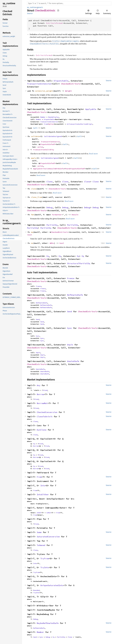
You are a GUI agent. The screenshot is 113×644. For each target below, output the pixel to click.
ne (32, 243)
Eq (48, 256)
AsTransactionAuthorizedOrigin (80, 124)
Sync (70, 328)
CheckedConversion (47, 412)
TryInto (45, 567)
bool (30, 235)
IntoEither (43, 494)
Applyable (91, 109)
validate (35, 136)
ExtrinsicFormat (55, 23)
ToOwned (41, 545)
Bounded (36, 590)
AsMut (49, 513)
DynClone (42, 430)
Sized (45, 390)
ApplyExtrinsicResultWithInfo (49, 169)
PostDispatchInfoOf (75, 169)
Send (70, 311)
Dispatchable (61, 81)
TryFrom (45, 558)
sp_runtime (32, 7)
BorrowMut (42, 403)
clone (34, 189)
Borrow (40, 394)
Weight (68, 91)
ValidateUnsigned (53, 136)
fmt (33, 215)
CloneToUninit (45, 417)
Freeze (71, 278)
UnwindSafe (73, 361)
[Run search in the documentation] (69, 3)
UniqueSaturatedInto (52, 585)
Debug (49, 207)
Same (39, 532)
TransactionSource (50, 142)
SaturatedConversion (48, 537)
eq (32, 232)
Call (35, 128)
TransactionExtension (39, 84)
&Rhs (52, 243)
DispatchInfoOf (47, 144)
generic (40, 7)
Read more (93, 154)
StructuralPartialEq (79, 263)
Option (51, 124)
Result (75, 215)
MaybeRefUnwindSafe (48, 623)
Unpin (70, 345)
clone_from (36, 197)
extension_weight (44, 91)
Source (30, 13)
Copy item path (58, 10)
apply (34, 158)
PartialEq (52, 225)
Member (43, 117)
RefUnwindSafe (75, 295)
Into (43, 486)
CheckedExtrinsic (71, 84)
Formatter (57, 215)
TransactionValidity (44, 150)
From (46, 124)
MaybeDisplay (54, 117)
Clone (49, 182)
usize (40, 147)
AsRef (39, 513)
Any (39, 385)
